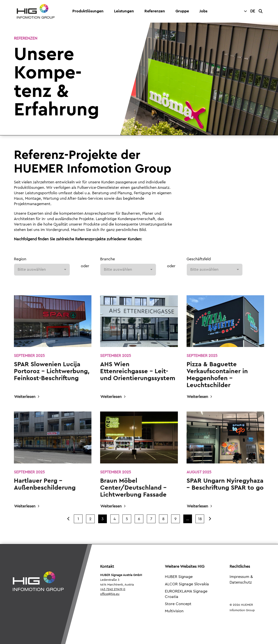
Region (20, 259)
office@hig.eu (110, 594)
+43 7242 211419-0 (113, 589)
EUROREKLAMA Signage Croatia (186, 594)
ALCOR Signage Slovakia (187, 584)
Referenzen (155, 11)
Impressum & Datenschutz (241, 579)
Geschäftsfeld (199, 259)
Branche (108, 259)
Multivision (174, 611)
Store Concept (178, 604)
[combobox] (42, 270)
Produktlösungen (88, 11)
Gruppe (182, 11)
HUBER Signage (179, 577)
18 (200, 519)
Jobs (203, 11)
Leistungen (124, 11)
